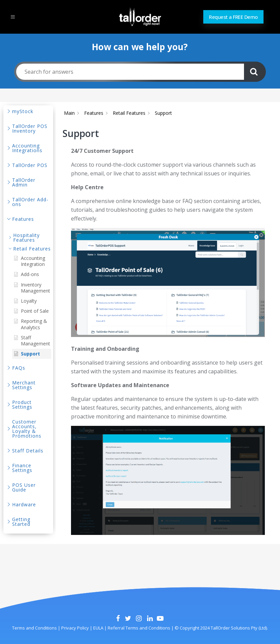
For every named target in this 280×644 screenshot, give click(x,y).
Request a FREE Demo (233, 17)
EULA (98, 628)
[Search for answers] (130, 72)
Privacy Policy (75, 628)
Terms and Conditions (34, 628)
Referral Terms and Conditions (139, 628)
